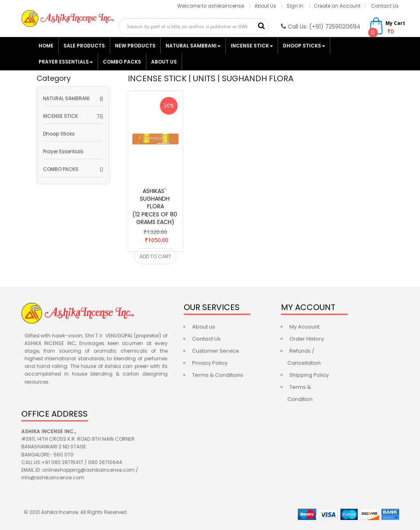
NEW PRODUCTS (135, 46)
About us (204, 327)
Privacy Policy (210, 363)
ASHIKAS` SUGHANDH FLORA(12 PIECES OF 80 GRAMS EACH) (156, 206)
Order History (307, 339)
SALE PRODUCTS (84, 46)
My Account (304, 327)
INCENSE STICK (252, 46)
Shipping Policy (309, 375)
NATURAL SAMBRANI (193, 46)
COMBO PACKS (122, 62)
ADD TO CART (155, 256)
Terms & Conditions (218, 375)
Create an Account (337, 6)
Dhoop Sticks (304, 46)
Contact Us (385, 6)
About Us (265, 6)
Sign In (296, 6)
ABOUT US (164, 62)
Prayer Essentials (66, 62)
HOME (46, 46)
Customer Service (216, 351)
